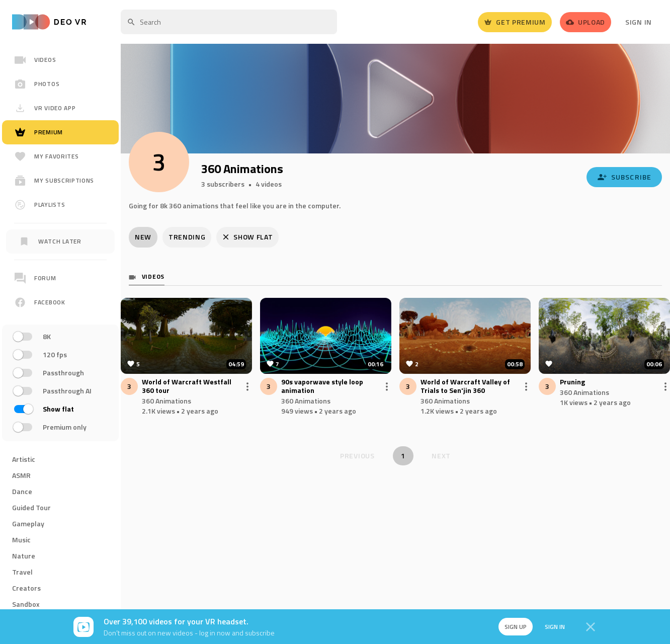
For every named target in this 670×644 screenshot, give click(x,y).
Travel (22, 572)
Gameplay (28, 524)
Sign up (515, 627)
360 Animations (166, 401)
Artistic (24, 459)
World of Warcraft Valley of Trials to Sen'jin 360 (465, 386)
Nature (24, 556)
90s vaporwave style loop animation (322, 386)
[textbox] (229, 22)
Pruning (572, 382)
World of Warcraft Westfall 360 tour (187, 386)
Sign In (639, 22)
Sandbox (26, 604)
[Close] (591, 627)
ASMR (21, 475)
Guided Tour (31, 507)
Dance (22, 491)
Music (21, 540)
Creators (26, 588)
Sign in (554, 627)
